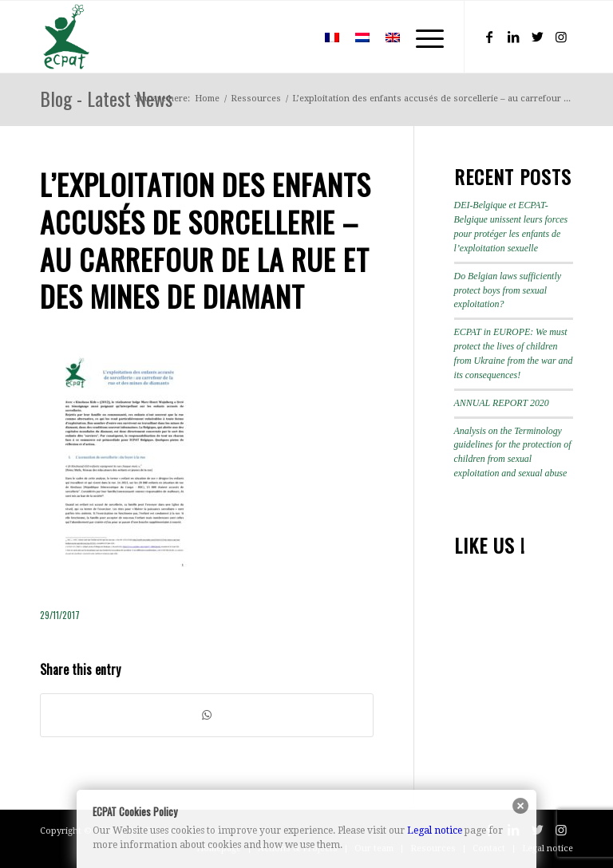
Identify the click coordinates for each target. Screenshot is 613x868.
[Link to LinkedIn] (513, 37)
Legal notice (435, 831)
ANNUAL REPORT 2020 (502, 403)
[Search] (293, 37)
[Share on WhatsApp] (207, 715)
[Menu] (422, 37)
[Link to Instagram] (561, 37)
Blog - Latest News (106, 98)
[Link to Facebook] (489, 37)
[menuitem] (293, 37)
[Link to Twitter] (537, 37)
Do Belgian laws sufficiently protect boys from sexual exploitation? (508, 290)
